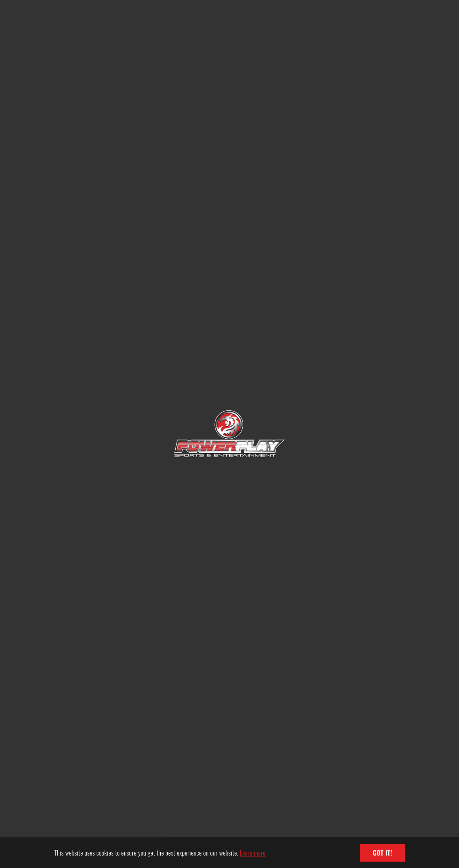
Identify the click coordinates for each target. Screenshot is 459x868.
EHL (113, 614)
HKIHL (229, 614)
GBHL (346, 468)
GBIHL (346, 614)
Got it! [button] (383, 853)
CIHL (229, 468)
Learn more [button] (253, 853)
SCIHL (113, 468)
